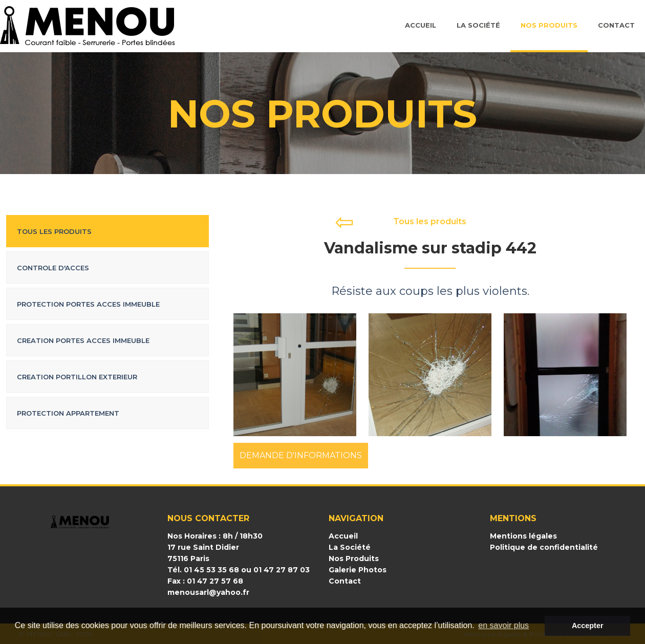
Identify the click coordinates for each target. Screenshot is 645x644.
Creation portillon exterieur (77, 377)
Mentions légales (523, 536)
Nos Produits (549, 25)
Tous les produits (54, 231)
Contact (616, 25)
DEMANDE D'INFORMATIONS (301, 455)
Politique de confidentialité (544, 547)
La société (478, 25)
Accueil (421, 25)
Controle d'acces (53, 268)
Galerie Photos (358, 570)
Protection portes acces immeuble (88, 304)
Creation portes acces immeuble (83, 340)
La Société (350, 547)
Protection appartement (68, 413)
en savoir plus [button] (503, 625)
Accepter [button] (588, 626)
